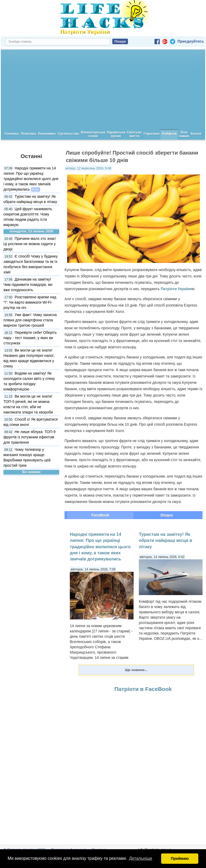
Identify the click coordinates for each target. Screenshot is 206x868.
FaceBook (100, 515)
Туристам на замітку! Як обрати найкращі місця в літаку (166, 540)
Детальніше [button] (141, 858)
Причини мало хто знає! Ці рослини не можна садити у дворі (30, 244)
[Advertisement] (103, 89)
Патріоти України (176, 289)
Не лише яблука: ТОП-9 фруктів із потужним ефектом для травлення (29, 437)
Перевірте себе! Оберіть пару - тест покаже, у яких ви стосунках (30, 338)
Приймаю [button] (180, 858)
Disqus (167, 515)
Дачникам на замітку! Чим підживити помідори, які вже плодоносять (28, 285)
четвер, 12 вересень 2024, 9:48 (88, 168)
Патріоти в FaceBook (143, 689)
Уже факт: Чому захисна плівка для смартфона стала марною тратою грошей (30, 320)
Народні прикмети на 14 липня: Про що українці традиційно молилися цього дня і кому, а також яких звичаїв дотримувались (31, 179)
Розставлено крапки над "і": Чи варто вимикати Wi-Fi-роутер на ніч (30, 302)
